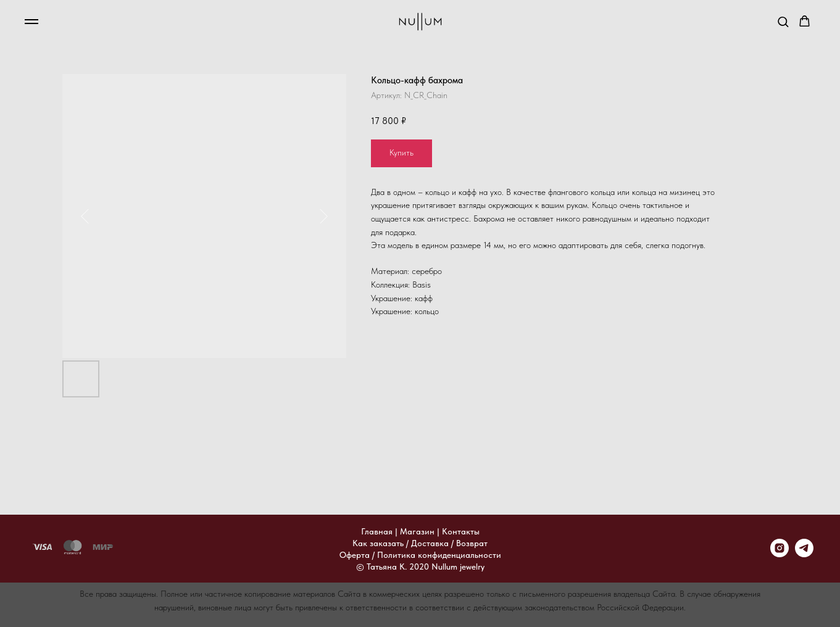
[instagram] (780, 554)
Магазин (417, 531)
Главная (377, 531)
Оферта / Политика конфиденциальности (420, 555)
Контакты (461, 531)
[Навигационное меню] (31, 22)
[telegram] (804, 554)
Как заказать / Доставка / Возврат (420, 543)
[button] (783, 21)
